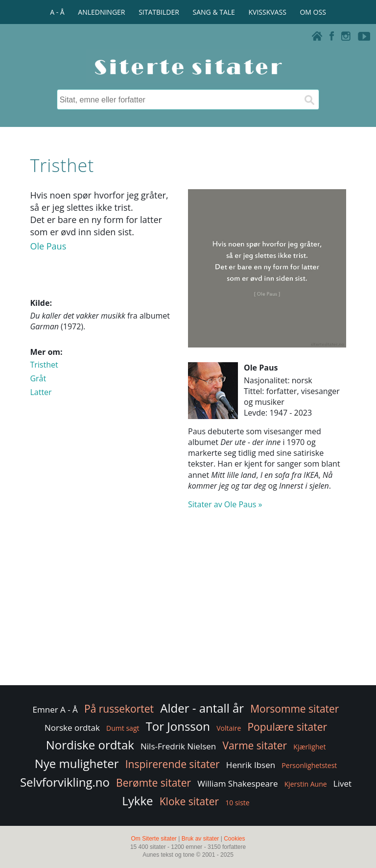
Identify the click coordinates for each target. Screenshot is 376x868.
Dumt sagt (123, 728)
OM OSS (313, 12)
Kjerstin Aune (306, 784)
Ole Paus (48, 246)
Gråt (38, 378)
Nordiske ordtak (90, 745)
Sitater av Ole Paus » (225, 504)
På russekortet (119, 709)
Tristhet (44, 365)
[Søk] (309, 99)
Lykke (137, 801)
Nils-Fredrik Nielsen (178, 746)
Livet (342, 783)
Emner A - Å (55, 709)
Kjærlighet (309, 747)
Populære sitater (287, 727)
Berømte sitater (153, 783)
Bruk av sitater (200, 839)
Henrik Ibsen (251, 765)
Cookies (234, 839)
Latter (41, 392)
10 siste (237, 803)
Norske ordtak (72, 728)
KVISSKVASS (268, 12)
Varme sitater (255, 745)
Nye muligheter (77, 763)
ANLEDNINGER (101, 12)
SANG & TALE (214, 12)
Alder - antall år (202, 708)
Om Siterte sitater (153, 839)
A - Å (57, 12)
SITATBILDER (159, 12)
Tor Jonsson (178, 726)
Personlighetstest (309, 765)
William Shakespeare (237, 783)
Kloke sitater (189, 801)
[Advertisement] (188, 605)
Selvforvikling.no (65, 782)
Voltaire (229, 728)
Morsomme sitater (294, 709)
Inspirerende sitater (173, 764)
